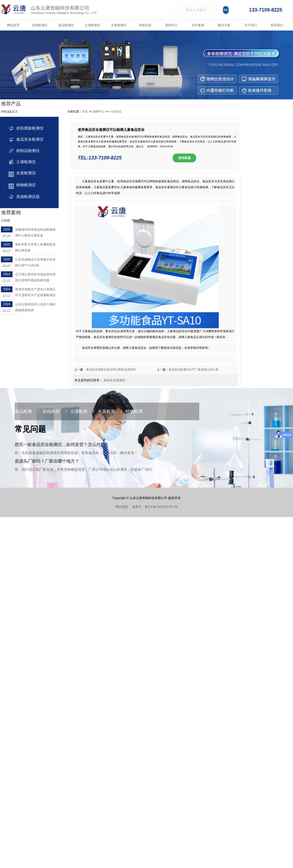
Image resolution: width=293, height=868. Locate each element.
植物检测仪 (25, 185)
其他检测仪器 (27, 197)
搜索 (226, 10)
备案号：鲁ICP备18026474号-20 (155, 507)
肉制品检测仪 (27, 151)
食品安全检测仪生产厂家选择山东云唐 (193, 369)
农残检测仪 (40, 25)
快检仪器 (145, 25)
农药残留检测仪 (29, 128)
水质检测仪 (119, 25)
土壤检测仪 (92, 25)
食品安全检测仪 (29, 139)
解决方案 (224, 25)
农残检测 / (55, 411)
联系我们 (277, 25)
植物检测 (134, 411)
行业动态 (116, 111)
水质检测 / (110, 411)
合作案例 (198, 25)
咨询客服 (184, 158)
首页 (85, 111)
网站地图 (124, 507)
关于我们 (251, 25)
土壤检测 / (82, 411)
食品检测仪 (66, 25)
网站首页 (13, 25)
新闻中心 (172, 25)
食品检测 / (27, 411)
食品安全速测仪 (114, 380)
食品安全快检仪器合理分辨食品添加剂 (111, 369)
